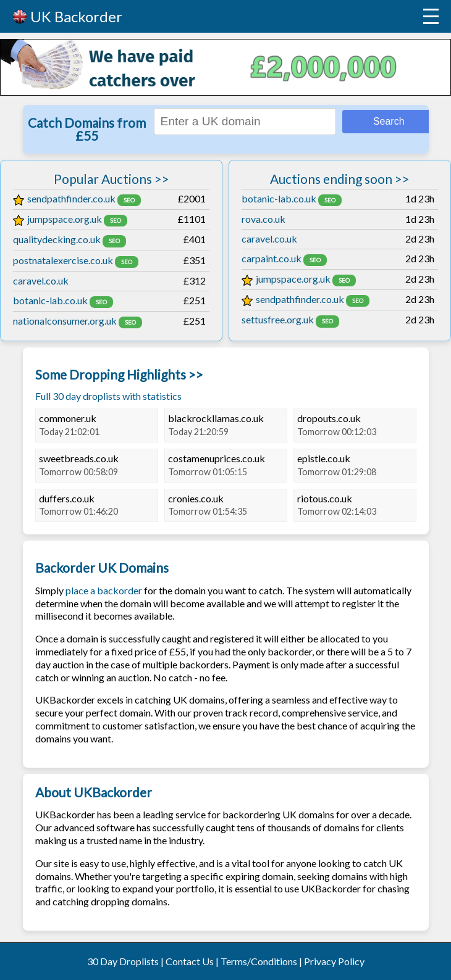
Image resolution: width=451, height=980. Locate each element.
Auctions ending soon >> (340, 179)
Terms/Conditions (259, 961)
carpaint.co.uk (272, 258)
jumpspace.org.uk (57, 219)
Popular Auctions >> (112, 179)
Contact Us (190, 961)
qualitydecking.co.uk (57, 239)
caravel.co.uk (41, 280)
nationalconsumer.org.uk (65, 321)
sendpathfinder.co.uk (64, 198)
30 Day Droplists (123, 961)
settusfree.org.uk (278, 319)
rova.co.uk (263, 219)
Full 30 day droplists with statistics (108, 396)
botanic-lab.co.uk (50, 300)
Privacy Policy (334, 961)
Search (389, 121)
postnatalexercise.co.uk (63, 260)
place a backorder (104, 590)
